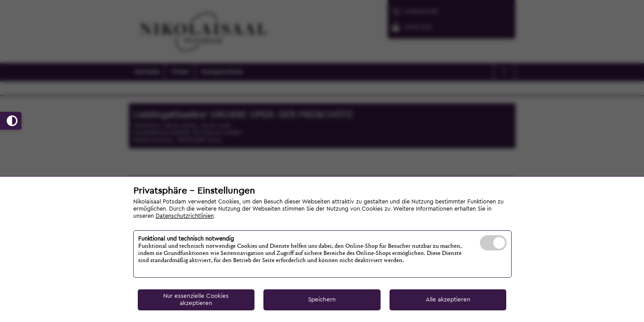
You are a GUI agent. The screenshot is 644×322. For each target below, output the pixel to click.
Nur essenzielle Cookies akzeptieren (196, 299)
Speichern (322, 300)
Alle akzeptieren (448, 300)
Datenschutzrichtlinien (185, 216)
